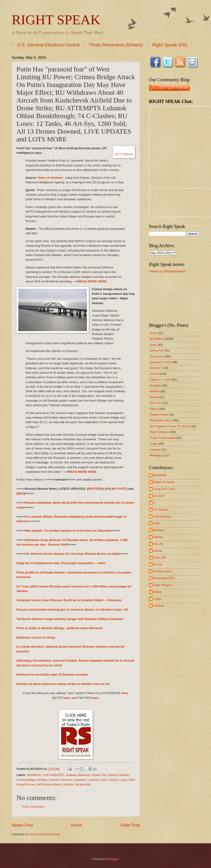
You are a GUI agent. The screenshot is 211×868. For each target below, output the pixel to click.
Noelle (158, 551)
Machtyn (159, 530)
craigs (157, 599)
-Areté (153, 333)
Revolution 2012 (164, 578)
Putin (104, 780)
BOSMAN (160, 475)
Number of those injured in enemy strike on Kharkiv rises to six (63, 684)
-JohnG (154, 374)
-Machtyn (155, 385)
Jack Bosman (162, 516)
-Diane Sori (156, 356)
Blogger (113, 859)
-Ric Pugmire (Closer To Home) (169, 426)
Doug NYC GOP (164, 489)
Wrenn (158, 592)
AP (108, 489)
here (125, 693)
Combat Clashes (118, 775)
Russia (113, 780)
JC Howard (161, 510)
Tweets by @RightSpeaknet (167, 271)
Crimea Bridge (26, 780)
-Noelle (154, 397)
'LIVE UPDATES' (53, 775)
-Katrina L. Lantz (160, 380)
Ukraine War (83, 784)
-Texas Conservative (162, 438)
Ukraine (68, 784)
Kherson (67, 780)
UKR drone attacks (49, 784)
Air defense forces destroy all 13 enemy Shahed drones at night (72, 554)
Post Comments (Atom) (45, 834)
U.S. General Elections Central (48, 45)
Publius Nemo (163, 571)
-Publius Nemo (159, 415)
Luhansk (93, 780)
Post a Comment (33, 807)
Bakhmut (84, 775)
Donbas (42, 780)
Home (77, 825)
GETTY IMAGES (124, 154)
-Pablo (153, 409)
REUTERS (95, 489)
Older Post (130, 825)
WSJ (21, 493)
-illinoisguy (156, 455)
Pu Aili (158, 564)
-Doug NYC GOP (160, 362)
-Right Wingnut (159, 432)
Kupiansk (80, 780)
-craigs (153, 444)
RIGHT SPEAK (56, 20)
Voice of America (50, 178)
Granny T (160, 496)
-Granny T (156, 368)
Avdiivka (71, 775)
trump (123, 780)
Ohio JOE (160, 558)
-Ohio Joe (155, 403)
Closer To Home (164, 482)
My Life (158, 544)
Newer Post (22, 825)
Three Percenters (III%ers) (116, 45)
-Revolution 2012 (160, 420)
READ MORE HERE (92, 281)
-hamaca (155, 450)
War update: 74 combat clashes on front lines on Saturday (68, 531)
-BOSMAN (34, 775)
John (157, 523)
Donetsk (54, 780)
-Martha (154, 391)
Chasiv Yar (99, 775)
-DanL (153, 345)
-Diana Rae (156, 350)
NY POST (120, 489)
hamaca (159, 606)
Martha (158, 537)
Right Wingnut (163, 585)
